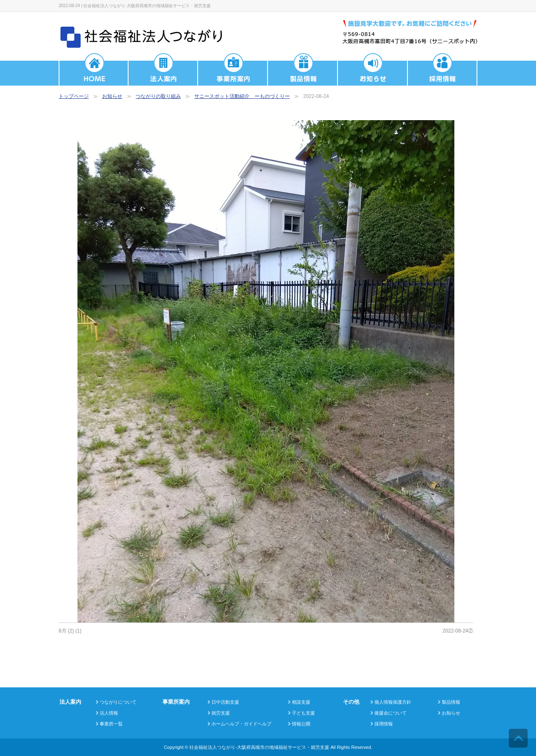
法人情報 (109, 713)
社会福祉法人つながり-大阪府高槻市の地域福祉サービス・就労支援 (259, 747)
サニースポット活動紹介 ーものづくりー (242, 96)
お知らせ (112, 96)
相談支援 (301, 702)
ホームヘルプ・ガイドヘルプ (241, 724)
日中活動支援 (225, 702)
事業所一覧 (111, 724)
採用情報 (384, 724)
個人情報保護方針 (393, 702)
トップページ (74, 96)
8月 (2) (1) (70, 631)
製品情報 (451, 702)
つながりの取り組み (158, 96)
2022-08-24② (458, 631)
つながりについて (118, 702)
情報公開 (301, 724)
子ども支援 (303, 713)
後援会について (390, 713)
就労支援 (221, 713)
